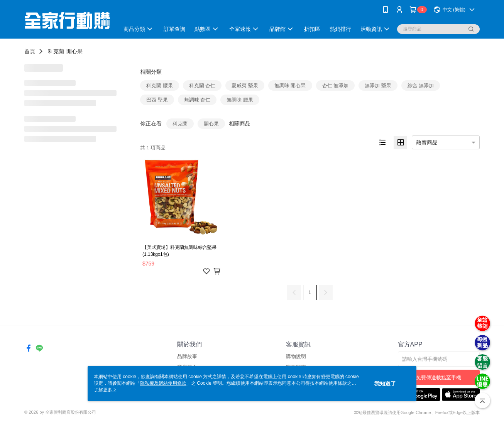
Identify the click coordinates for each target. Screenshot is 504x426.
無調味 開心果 (290, 85)
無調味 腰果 (240, 100)
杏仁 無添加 (336, 85)
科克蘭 (56, 51)
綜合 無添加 (421, 85)
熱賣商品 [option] (427, 142)
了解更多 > (105, 390)
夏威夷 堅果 (245, 85)
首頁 (30, 51)
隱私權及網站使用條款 (163, 383)
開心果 (74, 51)
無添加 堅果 (378, 85)
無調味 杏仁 (197, 100)
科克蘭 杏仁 (202, 85)
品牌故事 (187, 356)
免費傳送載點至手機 (439, 378)
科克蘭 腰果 (160, 85)
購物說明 (296, 356)
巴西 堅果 (157, 100)
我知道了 (385, 384)
